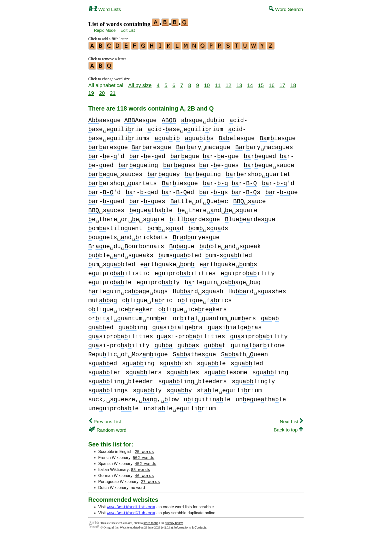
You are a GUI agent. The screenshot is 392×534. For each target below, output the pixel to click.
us (188, 344)
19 (91, 91)
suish (176, 362)
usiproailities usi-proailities (157, 335)
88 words (141, 468)
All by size (140, 84)
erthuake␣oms (228, 263)
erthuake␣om (167, 263)
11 (218, 84)
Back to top (288, 428)
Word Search (286, 9)
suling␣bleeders (192, 380)
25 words (144, 450)
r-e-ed (147, 155)
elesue (237, 137)
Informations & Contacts (190, 526)
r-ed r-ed (160, 191)
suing (138, 362)
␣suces (106, 209)
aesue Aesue (122, 119)
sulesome (226, 371)
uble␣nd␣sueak (230, 245)
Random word (108, 429)
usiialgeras (235, 326)
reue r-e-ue (204, 155)
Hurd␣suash (198, 290)
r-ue (281, 191)
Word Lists (105, 9)
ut (215, 344)
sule (211, 362)
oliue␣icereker (121, 308)
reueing (138, 164)
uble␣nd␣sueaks (121, 254)
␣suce (249, 200)
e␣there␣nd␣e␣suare (217, 209)
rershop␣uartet (258, 173)
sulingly (253, 380)
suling (270, 371)
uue (182, 245)
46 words (144, 474)
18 (293, 84)
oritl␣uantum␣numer (128, 317)
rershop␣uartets (122, 182)
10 (207, 84)
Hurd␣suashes (257, 290)
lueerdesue (250, 218)
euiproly (158, 281)
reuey (164, 173)
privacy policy (174, 521)
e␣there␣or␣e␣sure (126, 218)
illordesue (195, 218)
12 (228, 84)
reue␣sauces (115, 173)
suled (247, 362)
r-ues (147, 200)
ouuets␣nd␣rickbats (128, 236)
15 (261, 84)
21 (113, 91)
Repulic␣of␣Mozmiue (128, 353)
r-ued (106, 200)
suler (104, 371)
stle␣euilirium (229, 389)
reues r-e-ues (201, 164)
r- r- (230, 182)
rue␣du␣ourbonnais (126, 245)
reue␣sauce (269, 164)
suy (179, 389)
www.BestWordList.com (131, 505)
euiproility (248, 272)
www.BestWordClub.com (131, 511)
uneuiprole (113, 407)
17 (282, 84)
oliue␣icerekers (192, 308)
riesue (180, 182)
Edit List (128, 30)
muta (103, 299)
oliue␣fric (147, 299)
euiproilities (185, 272)
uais (199, 137)
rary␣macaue (203, 146)
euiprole (110, 281)
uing (133, 326)
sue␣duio (203, 119)
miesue (278, 137)
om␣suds (208, 227)
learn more (151, 521)
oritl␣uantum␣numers (214, 317)
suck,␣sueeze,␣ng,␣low (133, 398)
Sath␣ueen (244, 353)
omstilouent (115, 227)
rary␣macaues (264, 146)
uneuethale (261, 398)
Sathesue (194, 353)
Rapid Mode (105, 30)
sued (103, 362)
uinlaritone (258, 344)
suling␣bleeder (121, 380)
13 (239, 84)
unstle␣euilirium (180, 407)
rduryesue (196, 236)
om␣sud (165, 227)
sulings (108, 389)
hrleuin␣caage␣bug (223, 281)
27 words (150, 480)
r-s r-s (230, 191)
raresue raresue (130, 146)
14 (250, 84)
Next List (291, 420)
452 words (145, 462)
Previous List (105, 420)
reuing (203, 173)
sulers (144, 371)
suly (147, 389)
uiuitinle (207, 398)
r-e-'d (106, 155)
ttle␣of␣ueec (199, 200)
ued (101, 326)
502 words (143, 456)
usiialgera (177, 326)
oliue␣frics (205, 299)
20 (102, 91)
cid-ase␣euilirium (185, 128)
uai (167, 137)
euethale (151, 209)
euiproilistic (119, 272)
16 (272, 84)
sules (183, 371)
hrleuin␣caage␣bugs (128, 290)
